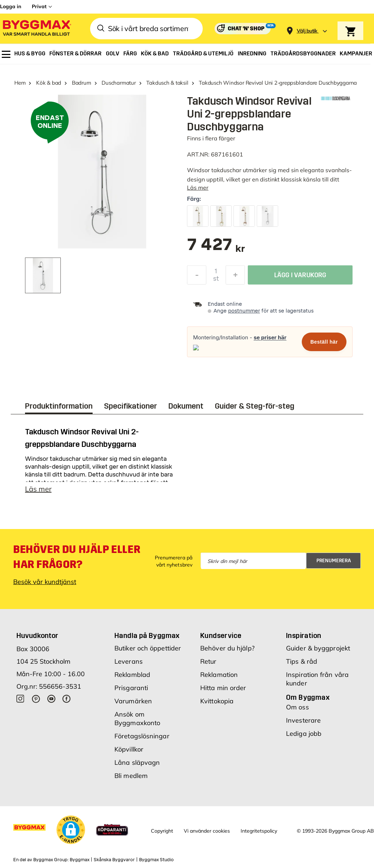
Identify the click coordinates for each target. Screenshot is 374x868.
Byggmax (80, 860)
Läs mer (198, 188)
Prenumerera (334, 561)
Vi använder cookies (207, 831)
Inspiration (304, 635)
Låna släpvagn (137, 762)
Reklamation (219, 675)
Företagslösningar (142, 736)
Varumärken (133, 701)
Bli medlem (131, 776)
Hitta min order (223, 688)
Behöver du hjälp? (227, 648)
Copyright (162, 831)
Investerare (303, 720)
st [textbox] (216, 280)
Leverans (129, 661)
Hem (20, 83)
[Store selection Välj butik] (307, 31)
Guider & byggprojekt (318, 648)
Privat (39, 6)
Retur (208, 661)
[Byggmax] (36, 29)
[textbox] (216, 248)
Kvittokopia (217, 701)
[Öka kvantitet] (235, 277)
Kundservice (221, 635)
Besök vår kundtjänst (45, 582)
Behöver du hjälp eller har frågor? (77, 557)
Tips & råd (302, 661)
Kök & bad (49, 83)
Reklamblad (132, 675)
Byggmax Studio (156, 860)
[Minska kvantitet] (197, 277)
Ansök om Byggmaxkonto (137, 719)
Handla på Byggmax (147, 635)
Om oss (297, 707)
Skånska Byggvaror (114, 860)
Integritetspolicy (259, 831)
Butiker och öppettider (148, 648)
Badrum (82, 83)
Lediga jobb (304, 734)
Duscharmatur (119, 83)
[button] (71, 830)
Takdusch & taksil (167, 83)
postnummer (244, 311)
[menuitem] (6, 54)
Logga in (11, 6)
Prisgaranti (131, 688)
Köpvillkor (129, 749)
